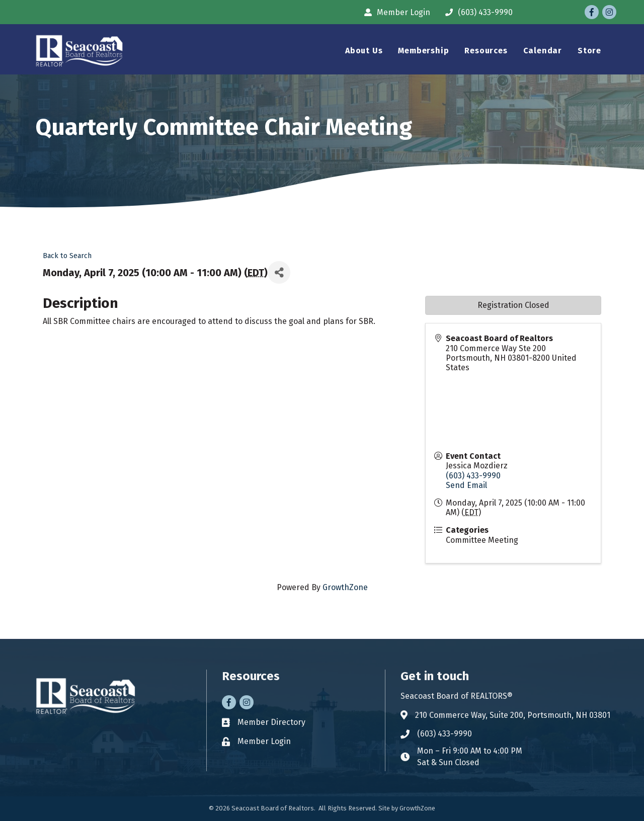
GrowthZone (345, 587)
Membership (423, 51)
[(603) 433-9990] (476, 12)
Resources (486, 51)
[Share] (279, 272)
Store (589, 51)
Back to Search (67, 256)
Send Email (466, 485)
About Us (364, 51)
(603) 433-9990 (473, 476)
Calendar (543, 51)
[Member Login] (395, 12)
